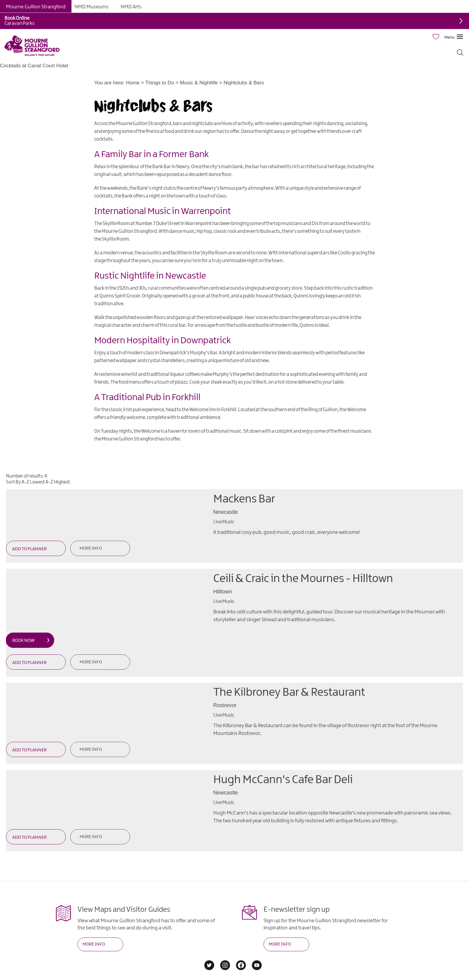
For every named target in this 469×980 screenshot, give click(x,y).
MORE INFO (94, 944)
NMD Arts (131, 7)
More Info (91, 549)
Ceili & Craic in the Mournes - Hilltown (303, 579)
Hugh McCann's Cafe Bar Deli (283, 780)
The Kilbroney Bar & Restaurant (289, 693)
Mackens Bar (244, 499)
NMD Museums (92, 7)
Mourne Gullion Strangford (36, 7)
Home (133, 83)
